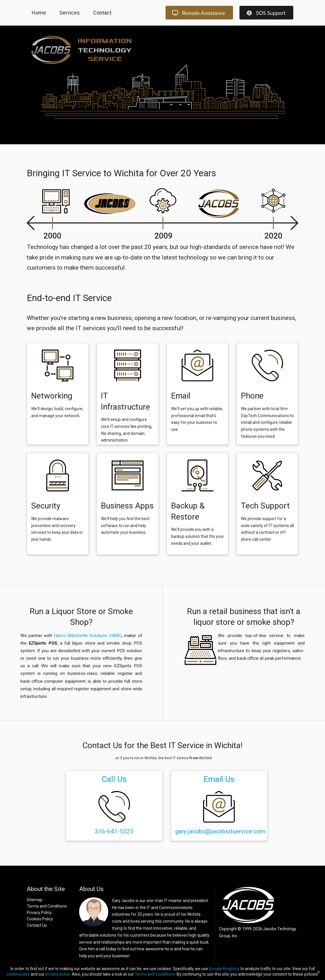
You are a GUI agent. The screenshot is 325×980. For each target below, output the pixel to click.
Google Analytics (224, 969)
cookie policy (18, 974)
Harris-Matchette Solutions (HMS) (88, 636)
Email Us (219, 779)
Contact (102, 13)
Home (39, 13)
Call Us (114, 779)
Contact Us (37, 925)
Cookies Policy (40, 919)
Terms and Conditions (47, 906)
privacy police (58, 974)
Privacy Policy (39, 913)
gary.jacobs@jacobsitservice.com (220, 831)
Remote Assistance (199, 13)
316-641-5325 (114, 831)
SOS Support (266, 13)
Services (70, 13)
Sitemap (35, 900)
